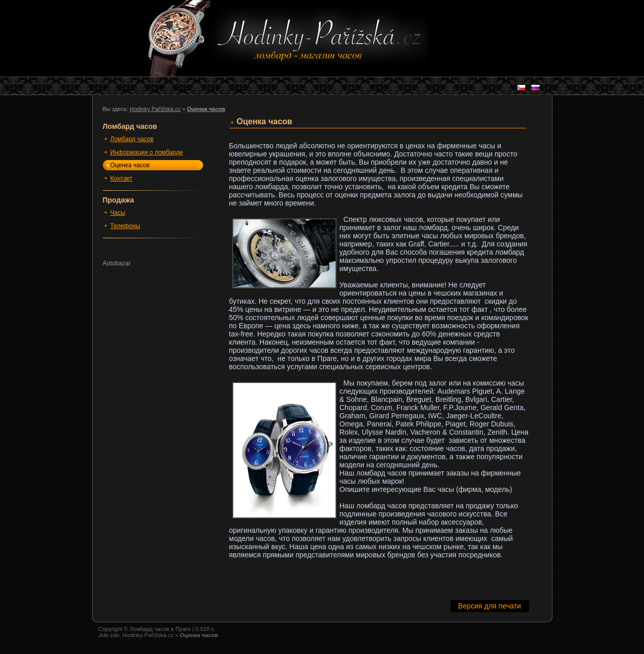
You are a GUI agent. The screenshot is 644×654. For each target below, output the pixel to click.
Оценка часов (130, 165)
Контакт (121, 178)
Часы (118, 213)
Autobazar (117, 263)
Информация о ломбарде (147, 152)
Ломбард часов (132, 139)
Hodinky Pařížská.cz (155, 109)
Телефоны (125, 226)
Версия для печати (490, 606)
